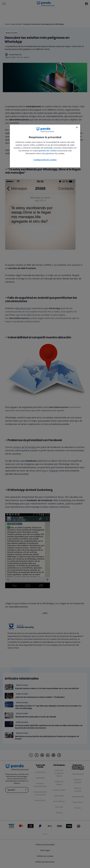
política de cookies (48, 151)
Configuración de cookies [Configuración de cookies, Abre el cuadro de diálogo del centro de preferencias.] (45, 160)
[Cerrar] (77, 127)
